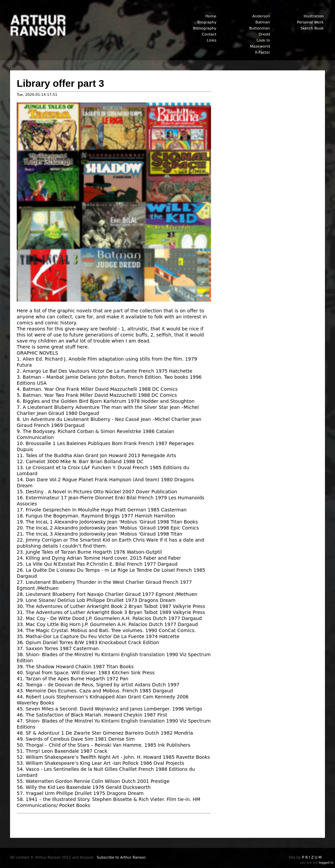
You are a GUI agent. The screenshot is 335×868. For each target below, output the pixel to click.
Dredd (264, 34)
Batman (263, 22)
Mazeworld (260, 46)
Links (212, 40)
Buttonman (260, 28)
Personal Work (310, 22)
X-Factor (262, 52)
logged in (326, 862)
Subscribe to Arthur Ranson (121, 857)
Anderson (261, 16)
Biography (207, 22)
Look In (263, 40)
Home (211, 16)
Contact (209, 34)
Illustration (314, 16)
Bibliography (205, 28)
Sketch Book (312, 28)
